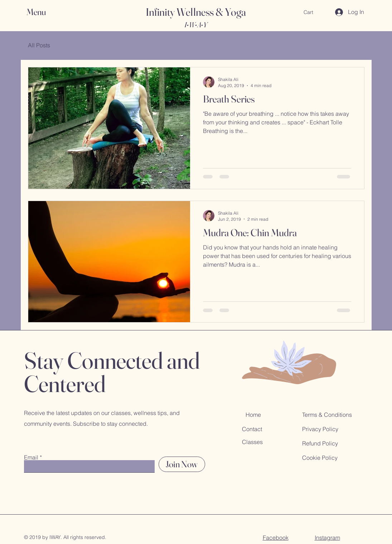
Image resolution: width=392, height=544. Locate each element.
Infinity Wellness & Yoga (196, 12)
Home (253, 415)
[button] (43, 12)
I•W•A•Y (196, 25)
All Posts (39, 45)
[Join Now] (182, 464)
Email (31, 457)
